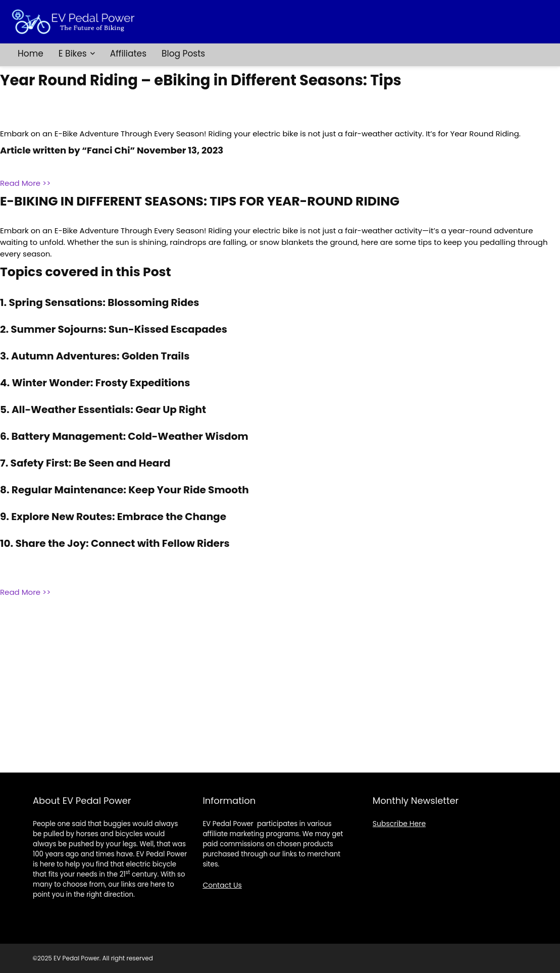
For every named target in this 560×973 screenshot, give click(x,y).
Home (31, 54)
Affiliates (128, 54)
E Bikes (73, 54)
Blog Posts (183, 54)
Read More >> (25, 183)
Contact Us (222, 885)
